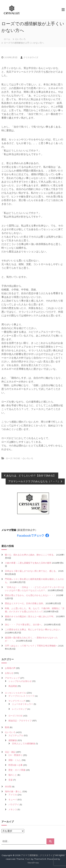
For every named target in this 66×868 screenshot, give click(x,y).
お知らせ (9, 673)
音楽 (11, 780)
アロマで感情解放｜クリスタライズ (38, 855)
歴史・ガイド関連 (17, 770)
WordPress (33, 863)
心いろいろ (20, 39)
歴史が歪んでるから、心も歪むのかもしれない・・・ (30, 595)
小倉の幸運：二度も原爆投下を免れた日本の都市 (28, 563)
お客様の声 (10, 668)
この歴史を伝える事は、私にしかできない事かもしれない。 (33, 629)
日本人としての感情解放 (24, 743)
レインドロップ (19, 709)
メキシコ (13, 809)
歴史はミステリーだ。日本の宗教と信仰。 (25, 603)
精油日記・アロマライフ (20, 721)
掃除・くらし (15, 760)
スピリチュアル (16, 735)
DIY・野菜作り (15, 755)
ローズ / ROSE (13, 458)
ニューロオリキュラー (23, 704)
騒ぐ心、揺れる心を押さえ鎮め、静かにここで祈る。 (30, 555)
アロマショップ (12, 678)
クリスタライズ (31, 57)
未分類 (8, 786)
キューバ (13, 800)
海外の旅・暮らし (13, 791)
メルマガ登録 (9, 530)
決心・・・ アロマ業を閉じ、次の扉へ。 (24, 625)
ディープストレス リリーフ (21, 696)
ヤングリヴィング (17, 701)
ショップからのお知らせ (20, 681)
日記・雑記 (10, 752)
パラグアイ (14, 804)
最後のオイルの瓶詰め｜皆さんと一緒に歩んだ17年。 (30, 616)
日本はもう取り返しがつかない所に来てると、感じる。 (31, 571)
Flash (28, 859)
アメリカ (13, 795)
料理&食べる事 (15, 765)
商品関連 (13, 686)
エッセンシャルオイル (15, 693)
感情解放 (13, 740)
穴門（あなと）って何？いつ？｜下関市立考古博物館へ (31, 646)
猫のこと (13, 775)
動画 (7, 727)
